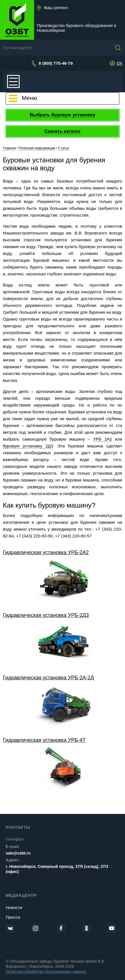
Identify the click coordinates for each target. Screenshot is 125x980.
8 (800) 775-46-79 (56, 63)
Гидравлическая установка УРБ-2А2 (46, 552)
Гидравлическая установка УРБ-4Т (44, 740)
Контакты (18, 827)
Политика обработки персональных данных (46, 971)
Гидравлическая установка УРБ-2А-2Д (48, 678)
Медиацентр (21, 895)
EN (119, 63)
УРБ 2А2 (103, 439)
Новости (14, 907)
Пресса (13, 917)
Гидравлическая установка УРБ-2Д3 (46, 615)
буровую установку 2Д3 (28, 446)
